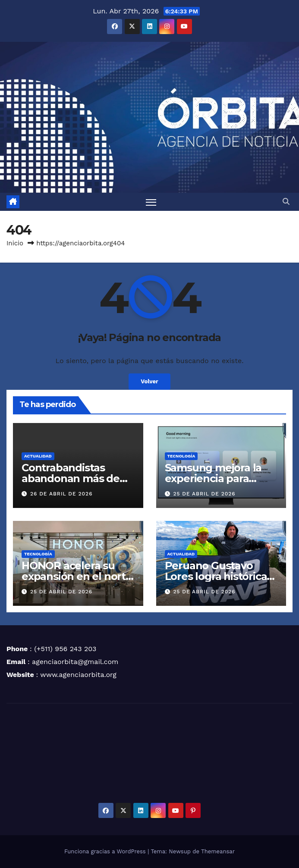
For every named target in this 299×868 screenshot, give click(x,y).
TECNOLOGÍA (181, 456)
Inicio (15, 244)
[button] (286, 202)
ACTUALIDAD (38, 456)
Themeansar (218, 851)
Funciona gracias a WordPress (106, 851)
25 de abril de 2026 (204, 494)
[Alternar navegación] (151, 202)
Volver (149, 382)
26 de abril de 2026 (61, 494)
